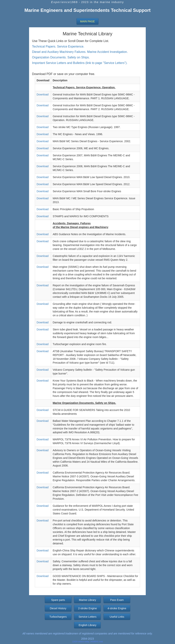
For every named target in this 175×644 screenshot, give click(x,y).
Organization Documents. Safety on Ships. (61, 57)
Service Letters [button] (87, 617)
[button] (87, 21)
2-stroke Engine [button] (87, 608)
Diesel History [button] (58, 608)
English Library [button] (87, 625)
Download (42, 94)
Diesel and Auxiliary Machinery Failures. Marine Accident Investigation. (80, 52)
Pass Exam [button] (117, 600)
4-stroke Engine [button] (117, 608)
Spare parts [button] (58, 600)
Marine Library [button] (87, 600)
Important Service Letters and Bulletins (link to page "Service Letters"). (80, 63)
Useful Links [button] (117, 617)
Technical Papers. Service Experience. (58, 46)
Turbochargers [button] (58, 617)
